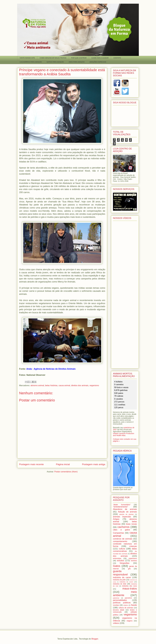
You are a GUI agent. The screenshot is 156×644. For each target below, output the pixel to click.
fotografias (125, 563)
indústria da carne (122, 577)
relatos (126, 605)
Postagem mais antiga (94, 464)
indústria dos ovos (129, 586)
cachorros (123, 527)
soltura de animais (126, 608)
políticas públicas (122, 603)
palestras (116, 598)
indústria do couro (126, 582)
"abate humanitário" (122, 505)
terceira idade (119, 610)
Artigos (116, 519)
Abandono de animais (125, 509)
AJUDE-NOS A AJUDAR (100, 58)
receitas (116, 605)
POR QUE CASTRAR (79, 58)
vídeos (116, 623)
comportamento (120, 541)
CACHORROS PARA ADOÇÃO (31, 62)
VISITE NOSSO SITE (27, 58)
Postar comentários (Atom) (66, 472)
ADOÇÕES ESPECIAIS (98, 62)
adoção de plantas (126, 514)
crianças (133, 546)
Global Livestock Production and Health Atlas (124, 434)
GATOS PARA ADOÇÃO (55, 62)
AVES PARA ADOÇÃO (77, 62)
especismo (133, 558)
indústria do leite (120, 584)
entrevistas (117, 558)
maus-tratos (130, 589)
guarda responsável (120, 573)
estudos (120, 561)
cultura (122, 549)
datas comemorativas (125, 550)
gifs (129, 569)
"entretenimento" (121, 507)
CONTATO (117, 58)
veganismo (94, 385)
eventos (134, 561)
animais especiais (122, 517)
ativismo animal (37, 385)
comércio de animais (123, 539)
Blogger (95, 639)
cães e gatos (121, 530)
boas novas (131, 524)
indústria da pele (119, 580)
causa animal (64, 385)
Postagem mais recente (31, 464)
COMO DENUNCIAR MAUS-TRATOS (53, 58)
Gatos (117, 566)
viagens (130, 621)
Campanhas (119, 533)
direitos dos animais (80, 385)
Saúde (134, 605)
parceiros (128, 598)
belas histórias (51, 385)
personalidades (120, 600)
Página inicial (63, 464)
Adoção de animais (127, 512)
